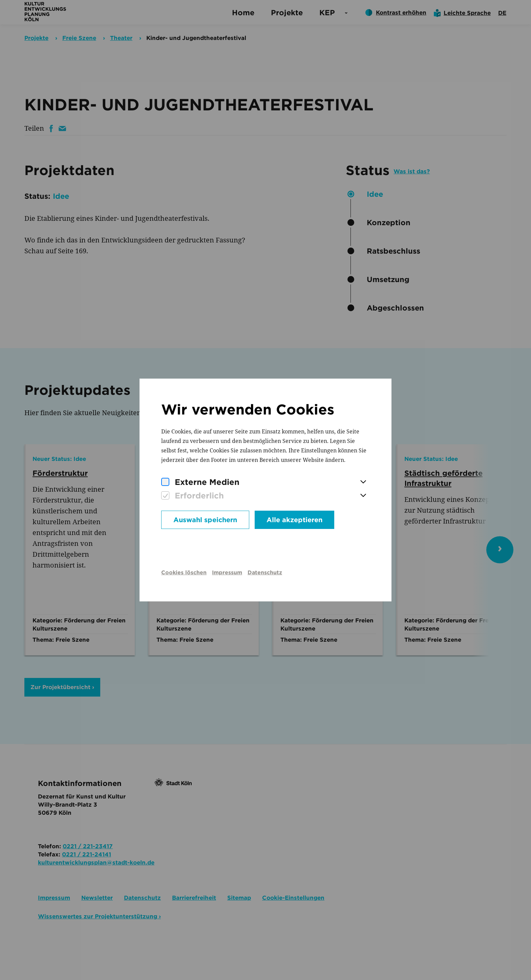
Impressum (227, 572)
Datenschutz (265, 572)
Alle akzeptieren (294, 520)
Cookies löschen (184, 572)
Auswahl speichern (205, 520)
